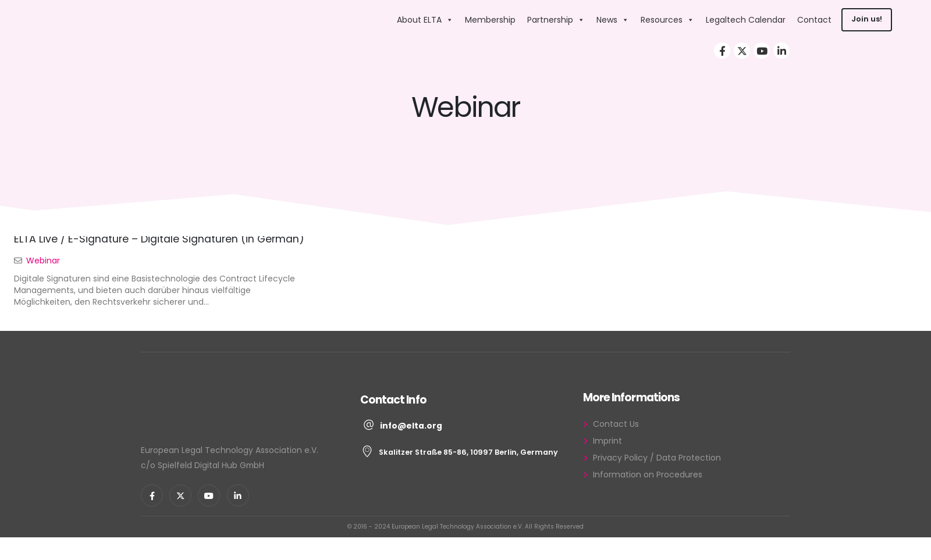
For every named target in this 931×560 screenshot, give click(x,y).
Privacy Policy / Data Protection (657, 458)
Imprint (607, 441)
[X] (742, 51)
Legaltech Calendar (746, 20)
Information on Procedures (648, 475)
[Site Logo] (317, 19)
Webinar (43, 261)
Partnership (556, 20)
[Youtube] (762, 51)
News (613, 20)
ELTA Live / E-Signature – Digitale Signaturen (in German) (159, 239)
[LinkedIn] (781, 51)
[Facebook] (722, 51)
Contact (814, 20)
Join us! (867, 19)
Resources (667, 20)
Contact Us (616, 424)
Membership (490, 20)
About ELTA (425, 20)
